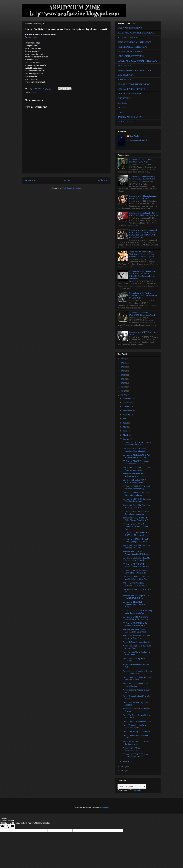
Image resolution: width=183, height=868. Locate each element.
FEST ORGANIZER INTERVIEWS (132, 47)
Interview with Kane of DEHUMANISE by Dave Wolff (142, 314)
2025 (123, 363)
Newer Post (30, 180)
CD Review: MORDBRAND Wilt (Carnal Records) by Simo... (136, 456)
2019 (123, 387)
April (125, 431)
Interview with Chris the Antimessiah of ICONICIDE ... (136, 553)
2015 (123, 771)
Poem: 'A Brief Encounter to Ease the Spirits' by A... (136, 743)
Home (67, 180)
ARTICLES (122, 103)
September (127, 411)
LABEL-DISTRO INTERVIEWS (131, 56)
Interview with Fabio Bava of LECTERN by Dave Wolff (134, 631)
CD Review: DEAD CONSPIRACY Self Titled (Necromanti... (137, 534)
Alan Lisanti (32, 37)
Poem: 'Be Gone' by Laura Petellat (136, 642)
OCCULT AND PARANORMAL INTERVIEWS (137, 61)
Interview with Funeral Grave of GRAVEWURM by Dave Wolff (142, 178)
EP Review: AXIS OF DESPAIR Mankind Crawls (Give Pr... (136, 578)
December (127, 399)
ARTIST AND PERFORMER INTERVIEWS (136, 33)
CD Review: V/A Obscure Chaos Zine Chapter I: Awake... (136, 513)
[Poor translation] (10, 826)
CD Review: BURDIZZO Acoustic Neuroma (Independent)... (137, 488)
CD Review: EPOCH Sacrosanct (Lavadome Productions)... (136, 462)
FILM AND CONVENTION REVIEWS (134, 84)
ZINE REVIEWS (125, 98)
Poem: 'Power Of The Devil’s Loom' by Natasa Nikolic (137, 679)
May (125, 427)
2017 (123, 395)
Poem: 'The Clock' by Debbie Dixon (137, 721)
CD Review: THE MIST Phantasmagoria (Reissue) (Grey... (134, 604)
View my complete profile (137, 140)
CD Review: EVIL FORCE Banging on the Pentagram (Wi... (137, 612)
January (126, 762)
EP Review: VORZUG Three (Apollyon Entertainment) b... (135, 450)
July (125, 419)
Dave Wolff (134, 136)
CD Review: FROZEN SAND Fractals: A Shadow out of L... (136, 624)
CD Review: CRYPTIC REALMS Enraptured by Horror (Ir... (136, 559)
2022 (123, 375)
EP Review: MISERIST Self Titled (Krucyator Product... (136, 494)
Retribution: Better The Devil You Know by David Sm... (136, 469)
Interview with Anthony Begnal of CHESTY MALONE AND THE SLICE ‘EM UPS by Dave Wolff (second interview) (143, 234)
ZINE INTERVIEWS (126, 75)
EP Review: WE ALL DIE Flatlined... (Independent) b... (135, 584)
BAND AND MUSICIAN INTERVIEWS (134, 42)
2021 (123, 379)
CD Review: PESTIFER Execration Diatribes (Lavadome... (137, 500)
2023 (123, 371)
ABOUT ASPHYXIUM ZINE (130, 28)
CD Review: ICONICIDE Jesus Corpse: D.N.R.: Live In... (135, 756)
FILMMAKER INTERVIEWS (130, 52)
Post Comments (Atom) (72, 188)
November (127, 403)
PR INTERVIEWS (125, 66)
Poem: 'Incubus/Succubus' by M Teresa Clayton (135, 685)
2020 (123, 383)
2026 (123, 359)
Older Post (103, 180)
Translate (134, 790)
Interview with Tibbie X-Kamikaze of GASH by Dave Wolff (143, 197)
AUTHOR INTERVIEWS (128, 38)
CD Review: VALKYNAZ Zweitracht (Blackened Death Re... (135, 527)
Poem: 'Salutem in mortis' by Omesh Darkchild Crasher (137, 672)
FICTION (121, 108)
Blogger (105, 808)
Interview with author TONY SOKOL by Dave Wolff (141, 161)
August (126, 415)
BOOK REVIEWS (125, 80)
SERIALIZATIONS (126, 122)
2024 (123, 367)
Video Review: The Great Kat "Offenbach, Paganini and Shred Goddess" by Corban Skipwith (142, 254)
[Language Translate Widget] (132, 786)
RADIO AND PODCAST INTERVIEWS (134, 70)
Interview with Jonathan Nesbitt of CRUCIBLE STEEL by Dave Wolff (144, 214)
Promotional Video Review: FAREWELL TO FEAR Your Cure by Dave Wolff (143, 296)
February (127, 439)
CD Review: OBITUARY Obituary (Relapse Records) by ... (137, 444)
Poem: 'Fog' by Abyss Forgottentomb (131, 749)
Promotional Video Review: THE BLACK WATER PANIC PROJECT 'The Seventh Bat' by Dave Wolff (143, 275)
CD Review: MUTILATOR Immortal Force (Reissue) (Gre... (137, 565)
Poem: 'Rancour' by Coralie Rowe (136, 732)
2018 (123, 391)
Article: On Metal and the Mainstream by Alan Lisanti (135, 475)
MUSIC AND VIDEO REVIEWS (131, 89)
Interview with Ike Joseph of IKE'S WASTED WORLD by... (137, 597)
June (125, 423)
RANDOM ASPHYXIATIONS (130, 117)
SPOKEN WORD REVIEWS (129, 94)
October (126, 407)
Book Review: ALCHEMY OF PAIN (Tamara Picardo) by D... (136, 519)
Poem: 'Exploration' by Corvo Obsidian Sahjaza (134, 726)
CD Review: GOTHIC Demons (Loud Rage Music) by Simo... (136, 618)
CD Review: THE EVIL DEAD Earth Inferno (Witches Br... (135, 572)
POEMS (34, 93)
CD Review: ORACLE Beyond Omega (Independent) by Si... (135, 540)
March (126, 435)
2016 (123, 767)
